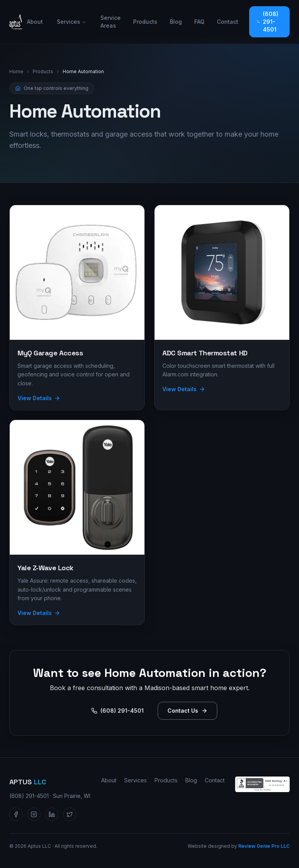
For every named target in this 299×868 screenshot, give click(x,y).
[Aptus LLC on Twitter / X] (70, 814)
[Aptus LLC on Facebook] (16, 814)
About (35, 22)
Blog (176, 22)
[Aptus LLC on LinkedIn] (52, 814)
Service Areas (111, 22)
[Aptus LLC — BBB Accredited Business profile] (262, 784)
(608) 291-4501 (268, 22)
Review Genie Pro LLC (264, 846)
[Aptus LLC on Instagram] (34, 814)
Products (145, 22)
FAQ (199, 22)
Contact (228, 22)
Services (72, 22)
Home (16, 71)
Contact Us (187, 711)
